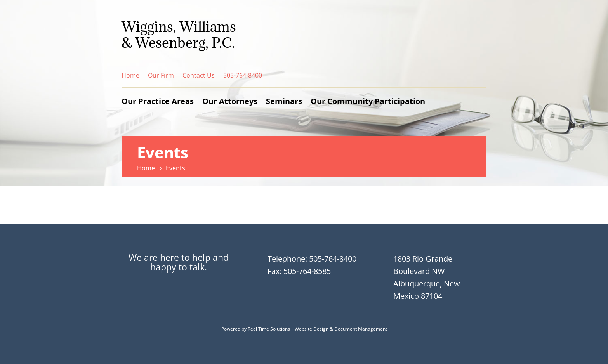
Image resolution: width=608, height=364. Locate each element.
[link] (147, 168)
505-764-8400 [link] (243, 75)
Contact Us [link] (199, 75)
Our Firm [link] (161, 75)
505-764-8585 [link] (307, 271)
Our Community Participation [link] (368, 101)
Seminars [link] (284, 101)
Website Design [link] (312, 329)
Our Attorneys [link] (230, 101)
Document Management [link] (361, 329)
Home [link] (130, 75)
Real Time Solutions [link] (269, 329)
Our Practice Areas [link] (158, 101)
